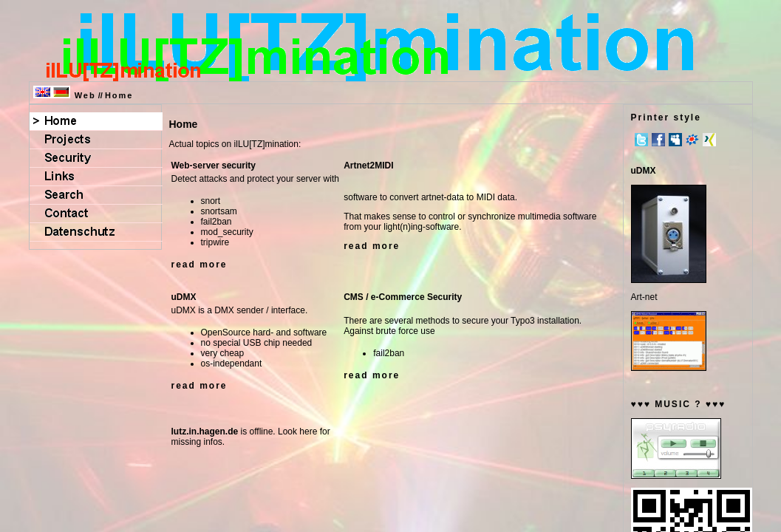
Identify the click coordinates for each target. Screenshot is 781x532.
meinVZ (692, 140)
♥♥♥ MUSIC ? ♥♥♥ (679, 404)
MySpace (675, 140)
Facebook (658, 140)
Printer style (666, 117)
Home (119, 95)
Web (85, 95)
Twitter (641, 140)
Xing (709, 140)
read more (199, 265)
